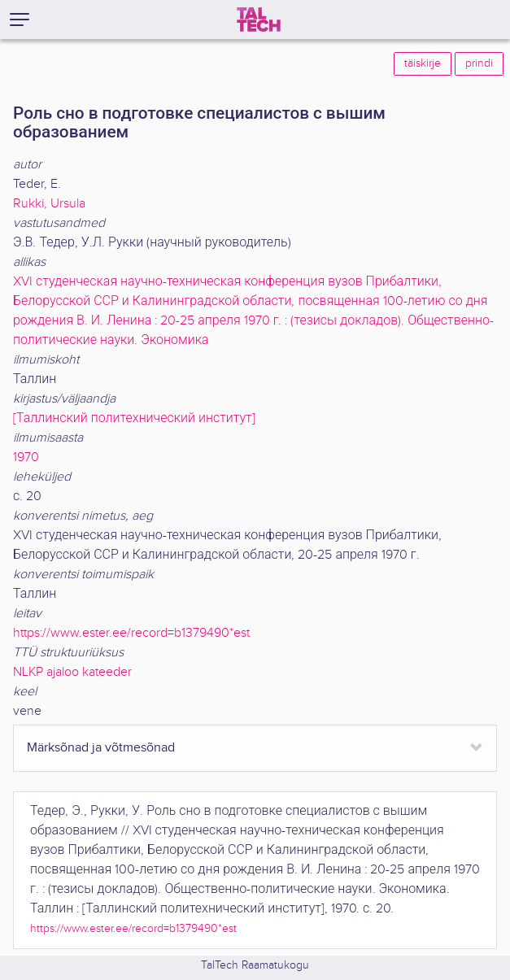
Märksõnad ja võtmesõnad (101, 748)
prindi (479, 63)
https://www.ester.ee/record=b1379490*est (131, 633)
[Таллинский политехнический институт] (134, 418)
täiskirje (423, 63)
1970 (26, 457)
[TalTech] (259, 20)
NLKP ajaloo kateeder (72, 672)
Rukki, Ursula (49, 204)
